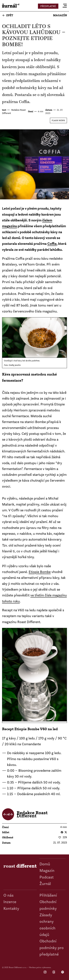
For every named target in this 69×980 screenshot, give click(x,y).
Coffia (52, 244)
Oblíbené (8, 837)
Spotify (63, 972)
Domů (45, 864)
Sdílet (6, 832)
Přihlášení (48, 895)
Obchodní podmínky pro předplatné (52, 948)
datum (49, 110)
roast (11, 6)
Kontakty (11, 908)
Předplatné (48, 6)
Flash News (58, 120)
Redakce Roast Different (32, 814)
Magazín (60, 15)
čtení (31, 111)
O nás (8, 895)
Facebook (62, 832)
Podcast (47, 877)
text (4, 110)
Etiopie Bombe (40, 572)
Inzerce (10, 902)
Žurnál (45, 884)
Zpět (10, 15)
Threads (54, 972)
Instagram (45, 972)
